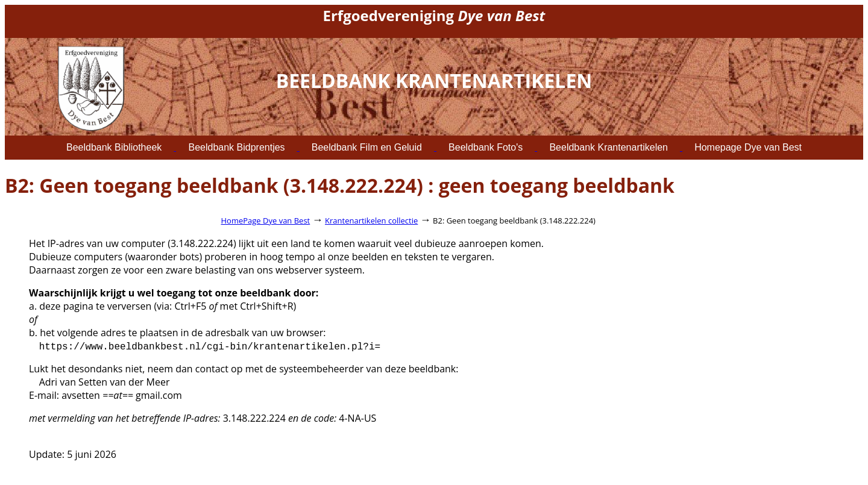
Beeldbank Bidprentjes (236, 147)
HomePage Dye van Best (266, 221)
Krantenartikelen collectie (371, 221)
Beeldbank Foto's (486, 147)
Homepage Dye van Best (748, 147)
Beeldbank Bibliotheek (114, 147)
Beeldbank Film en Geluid (367, 147)
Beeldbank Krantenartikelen (609, 147)
